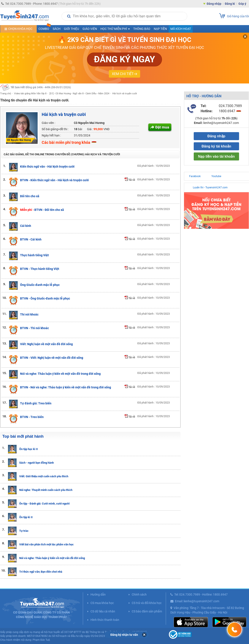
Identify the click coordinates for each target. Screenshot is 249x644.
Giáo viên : (48, 123)
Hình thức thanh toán (105, 620)
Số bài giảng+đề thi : (55, 129)
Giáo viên (90, 29)
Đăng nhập (214, 4)
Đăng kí (230, 4)
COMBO (45, 28)
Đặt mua (162, 127)
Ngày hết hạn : (51, 135)
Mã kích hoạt (181, 29)
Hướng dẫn (98, 594)
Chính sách (139, 594)
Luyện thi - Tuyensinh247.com (210, 187)
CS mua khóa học (102, 603)
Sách (57, 29)
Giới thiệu (71, 29)
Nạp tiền (160, 29)
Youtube (216, 176)
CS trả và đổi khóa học (147, 603)
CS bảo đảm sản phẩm (147, 611)
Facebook (195, 176)
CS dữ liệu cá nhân (103, 611)
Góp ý (242, 4)
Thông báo (142, 29)
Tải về (130, 180)
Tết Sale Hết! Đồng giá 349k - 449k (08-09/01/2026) (41, 87)
